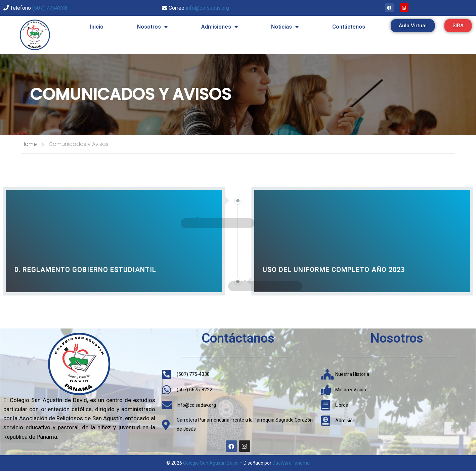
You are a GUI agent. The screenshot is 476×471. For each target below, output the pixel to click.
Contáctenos (349, 27)
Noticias (285, 27)
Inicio (97, 27)
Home (29, 144)
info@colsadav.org (207, 8)
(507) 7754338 (50, 8)
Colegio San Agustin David (211, 463)
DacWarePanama (291, 463)
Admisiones (220, 27)
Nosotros (152, 27)
